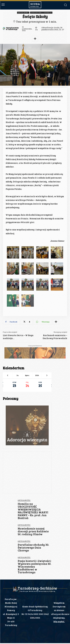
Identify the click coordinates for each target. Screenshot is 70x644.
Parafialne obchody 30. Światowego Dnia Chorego (33, 547)
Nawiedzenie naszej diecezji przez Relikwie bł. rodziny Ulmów (33, 531)
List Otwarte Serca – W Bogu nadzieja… (18, 337)
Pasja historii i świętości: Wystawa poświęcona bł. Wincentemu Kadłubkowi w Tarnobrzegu (34, 566)
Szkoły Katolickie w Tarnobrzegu (12, 29)
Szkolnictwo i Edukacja (41, 13)
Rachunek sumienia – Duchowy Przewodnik (55, 337)
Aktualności (23, 13)
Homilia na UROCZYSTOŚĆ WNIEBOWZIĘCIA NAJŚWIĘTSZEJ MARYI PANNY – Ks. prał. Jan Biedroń (33, 511)
